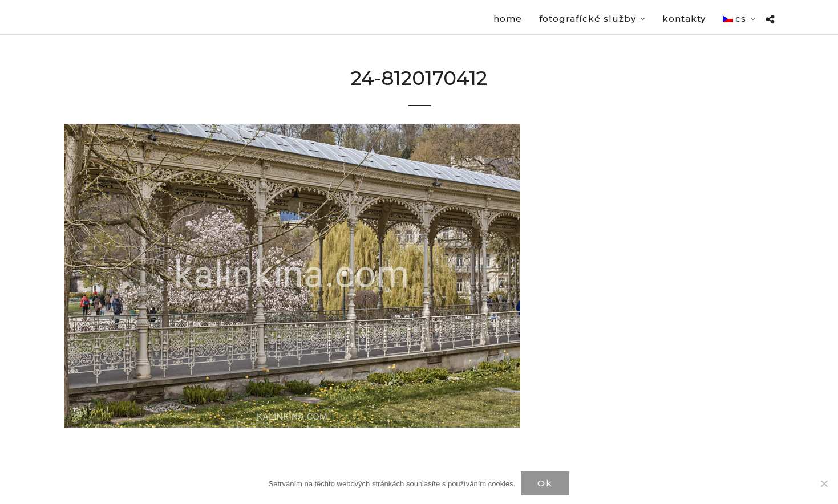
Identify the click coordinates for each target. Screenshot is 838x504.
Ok (545, 483)
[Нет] (824, 483)
